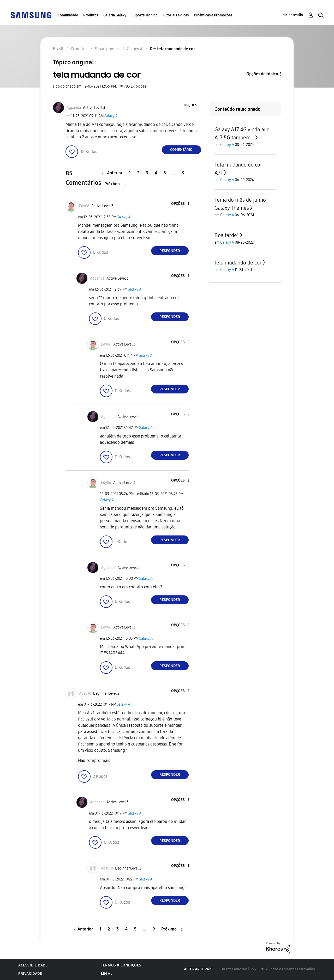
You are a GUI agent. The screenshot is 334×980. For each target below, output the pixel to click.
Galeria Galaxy (115, 15)
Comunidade (68, 15)
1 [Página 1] (130, 173)
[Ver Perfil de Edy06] (84, 206)
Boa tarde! (227, 235)
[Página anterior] (114, 173)
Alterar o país (198, 969)
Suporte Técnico (145, 15)
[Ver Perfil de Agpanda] (74, 108)
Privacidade (30, 974)
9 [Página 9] (183, 173)
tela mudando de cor (238, 263)
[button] (192, 105)
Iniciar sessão (292, 15)
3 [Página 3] (147, 173)
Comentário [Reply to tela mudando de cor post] (181, 150)
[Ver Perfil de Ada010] (85, 694)
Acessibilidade (33, 965)
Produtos (91, 15)
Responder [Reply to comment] (170, 251)
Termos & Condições (121, 965)
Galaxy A (111, 116)
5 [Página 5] (165, 173)
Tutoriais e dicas (176, 15)
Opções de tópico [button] (262, 74)
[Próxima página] (115, 184)
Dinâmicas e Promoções (213, 15)
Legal (107, 974)
